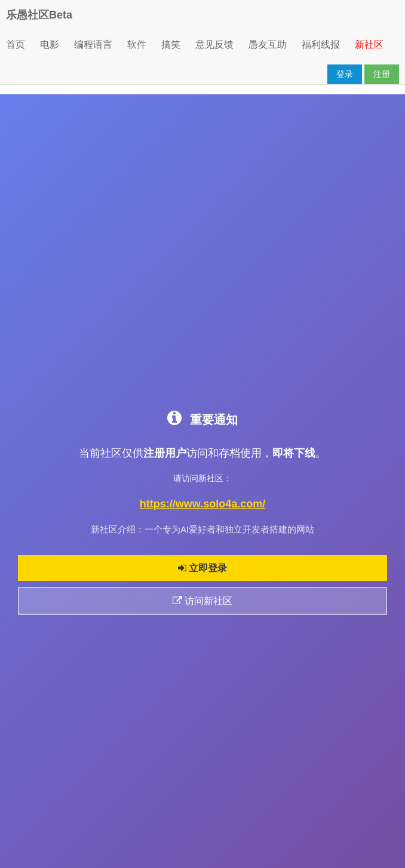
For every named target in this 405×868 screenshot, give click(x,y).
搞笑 (171, 44)
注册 (382, 74)
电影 (50, 44)
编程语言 (93, 44)
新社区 (369, 44)
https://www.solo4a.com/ (202, 504)
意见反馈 (214, 44)
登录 (345, 74)
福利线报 (321, 44)
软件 (137, 44)
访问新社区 (202, 601)
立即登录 (202, 568)
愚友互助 (268, 44)
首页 (16, 44)
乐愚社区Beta (39, 15)
